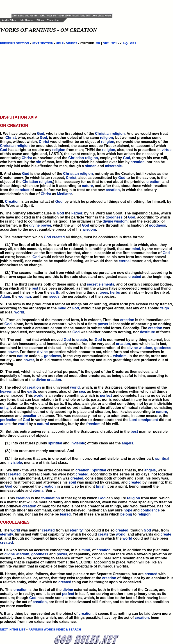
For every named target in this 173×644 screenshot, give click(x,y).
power (46, 225)
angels (128, 443)
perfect (106, 395)
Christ (11, 138)
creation (138, 162)
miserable (113, 166)
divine (108, 221)
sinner (90, 166)
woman (25, 296)
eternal (125, 261)
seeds (54, 296)
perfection (9, 420)
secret (92, 284)
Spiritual (99, 470)
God (41, 134)
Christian (103, 134)
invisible (78, 443)
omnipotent (148, 420)
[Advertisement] (64, 7)
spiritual (55, 443)
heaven (6, 391)
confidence (150, 510)
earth (55, 292)
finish (101, 486)
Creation (12, 202)
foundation (51, 498)
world (19, 312)
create (82, 340)
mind (136, 249)
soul (72, 482)
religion (118, 134)
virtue (166, 150)
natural (43, 424)
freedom (93, 424)
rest (35, 288)
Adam (5, 296)
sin (39, 162)
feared (65, 514)
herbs (115, 292)
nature (88, 186)
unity (4, 408)
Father (77, 213)
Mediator (64, 194)
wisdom (121, 221)
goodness (114, 217)
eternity (76, 530)
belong (126, 514)
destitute (147, 332)
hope (128, 510)
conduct (22, 190)
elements (106, 284)
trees (104, 292)
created (58, 237)
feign (165, 308)
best (134, 431)
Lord (133, 420)
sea (82, 391)
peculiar (30, 416)
